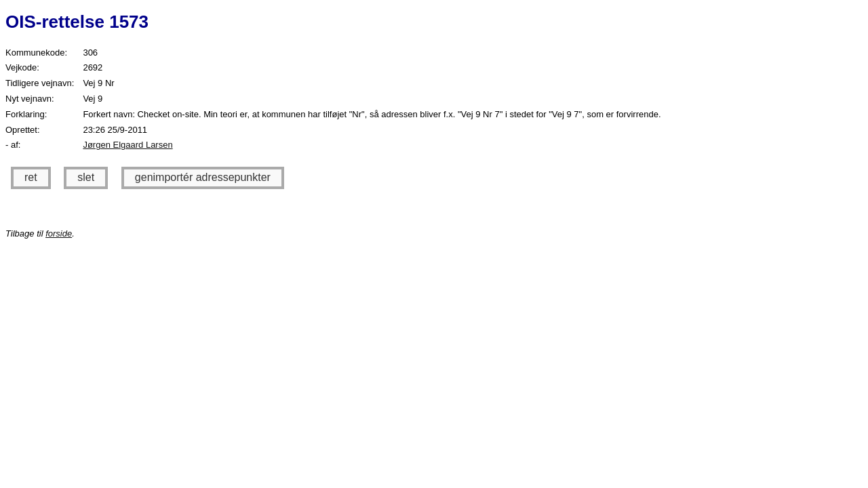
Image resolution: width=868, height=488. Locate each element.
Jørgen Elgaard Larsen (127, 145)
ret (31, 177)
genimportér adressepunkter (203, 177)
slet (86, 177)
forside (59, 233)
